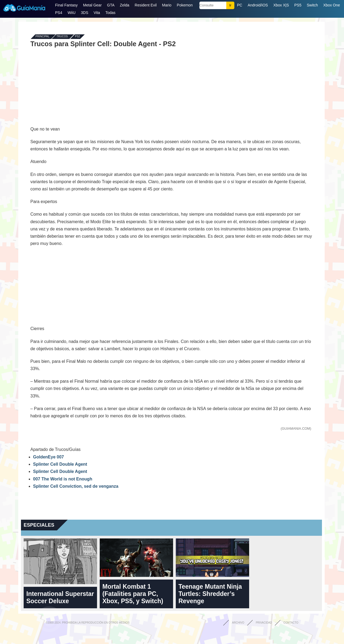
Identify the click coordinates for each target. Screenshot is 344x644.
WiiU (71, 13)
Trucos (62, 37)
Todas (110, 13)
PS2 (78, 37)
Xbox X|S (281, 5)
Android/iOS (258, 5)
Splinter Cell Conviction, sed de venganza (76, 486)
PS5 (298, 5)
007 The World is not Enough (63, 479)
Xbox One (332, 5)
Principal (42, 37)
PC (240, 5)
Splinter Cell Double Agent (60, 464)
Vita (97, 13)
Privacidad (264, 623)
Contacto (291, 623)
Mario (167, 5)
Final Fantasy (66, 5)
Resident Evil (146, 5)
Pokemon (185, 5)
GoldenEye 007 (49, 457)
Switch (312, 5)
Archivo (238, 623)
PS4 (59, 13)
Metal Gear (92, 5)
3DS (85, 13)
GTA (111, 5)
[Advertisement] (171, 86)
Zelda (125, 5)
